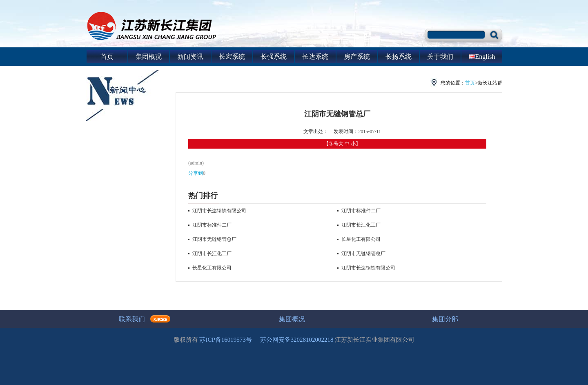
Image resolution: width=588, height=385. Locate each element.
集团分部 (445, 319)
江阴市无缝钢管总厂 (214, 239)
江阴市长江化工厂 (212, 254)
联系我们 (132, 319)
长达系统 (315, 57)
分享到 (196, 173)
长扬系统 (399, 57)
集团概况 (149, 57)
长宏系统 (232, 57)
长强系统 (274, 57)
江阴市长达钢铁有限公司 (219, 211)
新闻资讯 (190, 57)
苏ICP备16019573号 (225, 340)
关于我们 (440, 57)
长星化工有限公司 (212, 268)
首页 (107, 57)
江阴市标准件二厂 (212, 225)
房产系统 (357, 57)
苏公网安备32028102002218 (297, 340)
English (482, 57)
